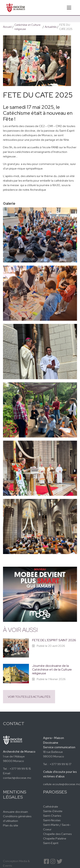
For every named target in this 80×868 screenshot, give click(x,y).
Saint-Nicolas (52, 820)
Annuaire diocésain (15, 812)
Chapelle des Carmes (57, 834)
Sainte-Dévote (53, 811)
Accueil (7, 27)
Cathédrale (51, 806)
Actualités (51, 27)
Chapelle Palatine (55, 838)
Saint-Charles (52, 816)
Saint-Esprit (51, 843)
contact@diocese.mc (17, 778)
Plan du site (11, 825)
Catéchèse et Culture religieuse (27, 27)
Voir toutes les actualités (29, 697)
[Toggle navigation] (69, 8)
